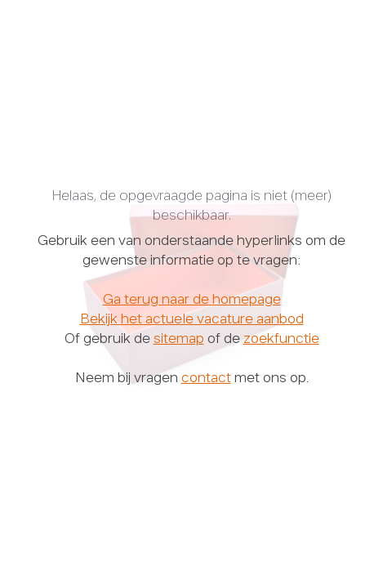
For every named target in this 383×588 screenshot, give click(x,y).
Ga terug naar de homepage (192, 301)
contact (206, 379)
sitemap (179, 340)
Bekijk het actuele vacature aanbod (192, 320)
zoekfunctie (281, 340)
